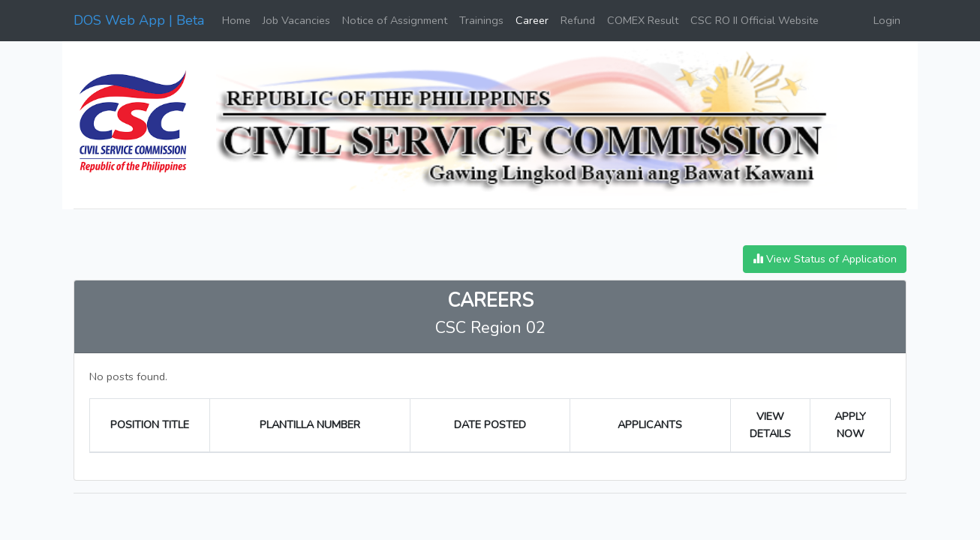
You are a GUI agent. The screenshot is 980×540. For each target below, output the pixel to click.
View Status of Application (825, 259)
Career (532, 20)
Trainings (481, 20)
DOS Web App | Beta (139, 20)
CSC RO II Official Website (755, 20)
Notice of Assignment (395, 20)
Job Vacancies (296, 20)
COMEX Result (643, 20)
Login (887, 20)
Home (236, 20)
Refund (578, 20)
